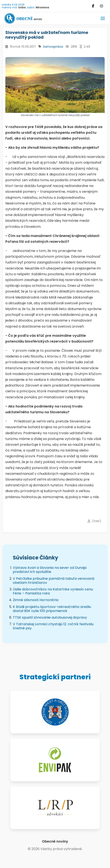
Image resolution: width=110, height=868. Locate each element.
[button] (103, 18)
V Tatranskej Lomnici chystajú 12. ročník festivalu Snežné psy (53, 626)
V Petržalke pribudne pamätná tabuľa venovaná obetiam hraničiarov (54, 581)
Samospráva (53, 47)
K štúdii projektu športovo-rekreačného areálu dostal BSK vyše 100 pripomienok (52, 609)
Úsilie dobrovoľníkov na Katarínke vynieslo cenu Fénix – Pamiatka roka (53, 591)
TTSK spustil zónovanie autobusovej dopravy (50, 617)
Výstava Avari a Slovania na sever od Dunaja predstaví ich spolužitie (50, 570)
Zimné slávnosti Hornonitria (36, 600)
